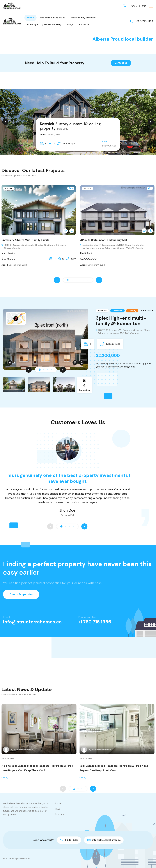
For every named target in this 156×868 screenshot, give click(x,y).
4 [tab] (52, 370)
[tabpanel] (78, 339)
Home (30, 18)
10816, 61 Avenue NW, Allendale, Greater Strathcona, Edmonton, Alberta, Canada (35, 247)
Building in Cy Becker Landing (44, 24)
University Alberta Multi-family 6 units (25, 240)
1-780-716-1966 (137, 6)
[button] (151, 6)
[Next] (63, 370)
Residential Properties (52, 18)
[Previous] (29, 370)
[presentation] (57, 280)
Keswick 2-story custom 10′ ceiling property (70, 126)
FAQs (70, 24)
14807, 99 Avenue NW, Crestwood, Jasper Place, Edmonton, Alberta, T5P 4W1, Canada (123, 332)
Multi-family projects (83, 18)
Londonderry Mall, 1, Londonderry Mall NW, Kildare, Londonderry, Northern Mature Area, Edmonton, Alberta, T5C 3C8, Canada (113, 247)
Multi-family (8, 253)
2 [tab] (44, 370)
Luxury (5, 778)
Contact (84, 24)
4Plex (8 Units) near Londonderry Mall (104, 240)
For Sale (9, 188)
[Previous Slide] (5, 122)
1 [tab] (40, 370)
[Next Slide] (151, 122)
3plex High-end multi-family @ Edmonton (121, 321)
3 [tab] (48, 370)
